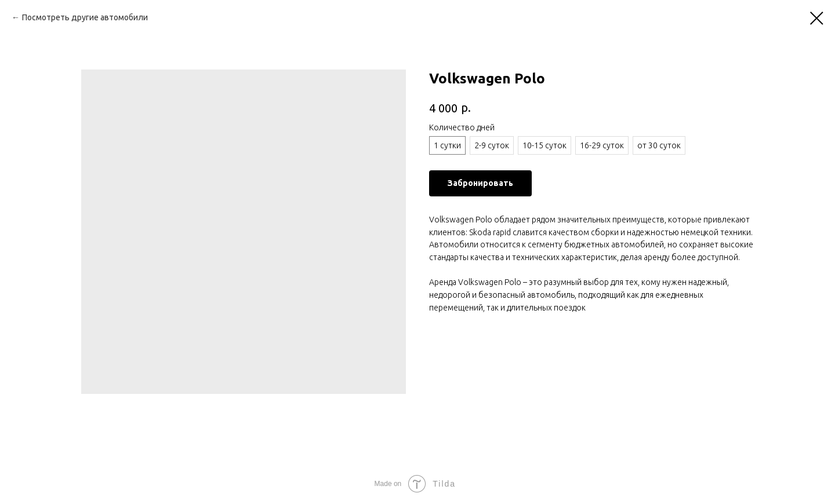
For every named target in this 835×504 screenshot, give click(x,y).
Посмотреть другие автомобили (85, 17)
